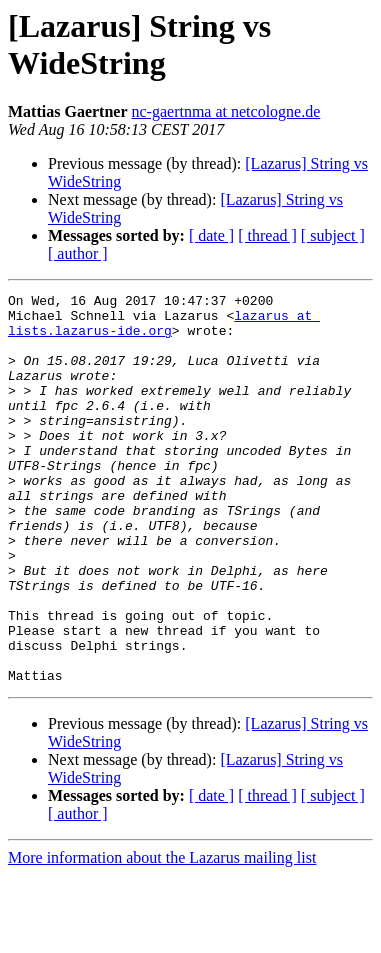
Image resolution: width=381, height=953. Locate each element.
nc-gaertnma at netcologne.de (226, 111)
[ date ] (211, 235)
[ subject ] (333, 235)
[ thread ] (267, 235)
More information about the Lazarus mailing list (162, 935)
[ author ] (78, 253)
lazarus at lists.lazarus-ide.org (164, 330)
